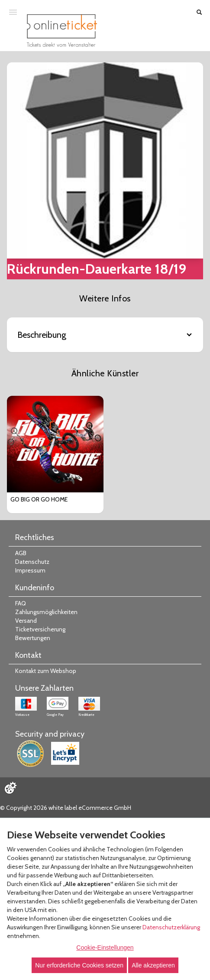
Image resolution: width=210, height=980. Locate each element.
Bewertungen (33, 638)
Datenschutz (32, 562)
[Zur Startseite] (62, 31)
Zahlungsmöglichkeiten (46, 612)
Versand (26, 621)
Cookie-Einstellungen (105, 948)
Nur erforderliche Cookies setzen (79, 965)
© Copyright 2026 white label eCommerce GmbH (66, 808)
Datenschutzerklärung (171, 927)
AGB (21, 553)
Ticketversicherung (40, 629)
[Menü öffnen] (13, 12)
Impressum (30, 570)
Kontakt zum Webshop (46, 671)
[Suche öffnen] (199, 12)
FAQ (21, 603)
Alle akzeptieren (153, 965)
